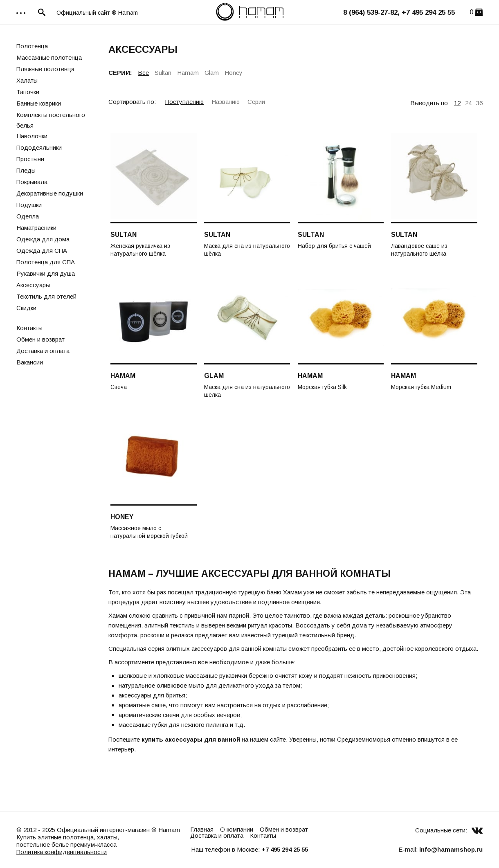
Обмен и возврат (40, 339)
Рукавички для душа (46, 273)
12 (457, 103)
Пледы (26, 170)
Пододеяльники (39, 147)
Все (143, 73)
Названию (226, 102)
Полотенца (32, 46)
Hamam (188, 73)
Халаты (27, 80)
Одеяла (28, 216)
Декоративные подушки (50, 193)
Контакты (29, 328)
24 (468, 103)
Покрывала (32, 182)
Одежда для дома (43, 239)
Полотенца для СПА (46, 262)
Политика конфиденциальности (62, 852)
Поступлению (184, 102)
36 (479, 103)
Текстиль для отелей (46, 296)
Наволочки (32, 136)
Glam (212, 73)
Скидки (26, 308)
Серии (256, 102)
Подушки (29, 205)
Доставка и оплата (43, 351)
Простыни (30, 159)
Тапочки (28, 92)
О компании (237, 829)
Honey (234, 73)
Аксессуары (33, 285)
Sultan (163, 73)
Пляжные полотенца (45, 69)
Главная (202, 829)
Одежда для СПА (42, 251)
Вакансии (30, 362)
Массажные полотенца (49, 57)
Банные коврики (39, 103)
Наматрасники (36, 228)
